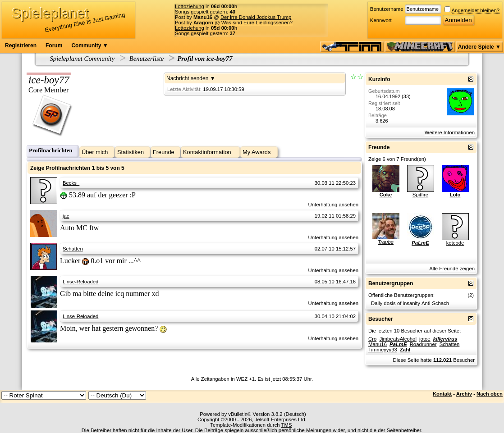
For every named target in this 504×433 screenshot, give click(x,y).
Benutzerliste (147, 59)
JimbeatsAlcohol (398, 339)
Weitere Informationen (450, 132)
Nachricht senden (187, 78)
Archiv (464, 394)
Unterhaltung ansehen (333, 205)
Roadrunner (423, 344)
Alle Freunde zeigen (452, 269)
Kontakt (442, 394)
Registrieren (21, 46)
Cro (372, 339)
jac (66, 216)
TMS (287, 425)
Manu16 (378, 344)
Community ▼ (89, 46)
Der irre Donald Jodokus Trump (256, 17)
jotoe (425, 339)
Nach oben (490, 394)
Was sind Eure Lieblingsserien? (257, 23)
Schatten (73, 249)
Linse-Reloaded (80, 282)
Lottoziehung (190, 6)
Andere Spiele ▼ (479, 47)
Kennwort (381, 20)
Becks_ (71, 183)
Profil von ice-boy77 (205, 59)
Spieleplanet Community (82, 59)
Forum (54, 46)
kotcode (455, 243)
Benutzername (387, 9)
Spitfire (420, 195)
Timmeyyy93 (383, 350)
